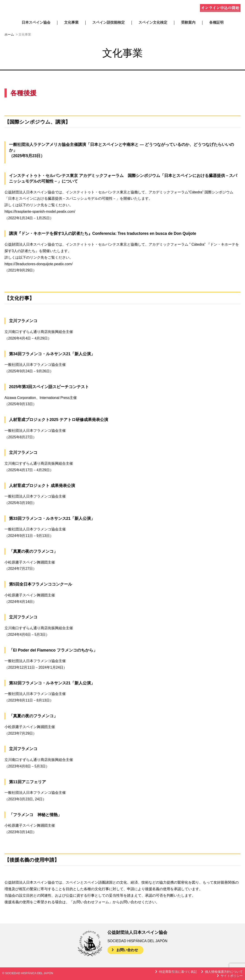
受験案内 (188, 23)
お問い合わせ (127, 950)
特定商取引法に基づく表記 (178, 972)
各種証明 (216, 23)
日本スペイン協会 (36, 23)
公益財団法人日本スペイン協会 (56, 9)
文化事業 (71, 23)
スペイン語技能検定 (109, 23)
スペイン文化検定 (153, 23)
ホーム (9, 34)
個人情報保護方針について (224, 972)
